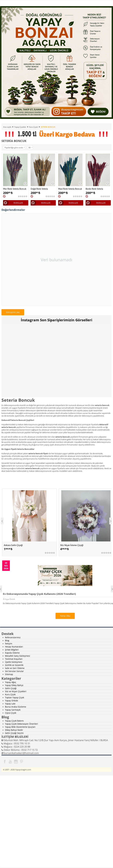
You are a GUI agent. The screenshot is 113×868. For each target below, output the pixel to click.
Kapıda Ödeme (12, 653)
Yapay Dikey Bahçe (14, 685)
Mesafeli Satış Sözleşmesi (18, 656)
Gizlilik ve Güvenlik (14, 665)
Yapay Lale (10, 704)
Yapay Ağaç (11, 682)
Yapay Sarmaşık (13, 710)
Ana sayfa (7, 127)
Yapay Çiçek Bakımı (14, 721)
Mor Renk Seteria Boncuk (15, 189)
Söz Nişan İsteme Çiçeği (72, 545)
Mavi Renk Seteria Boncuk (70, 189)
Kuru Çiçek (33, 127)
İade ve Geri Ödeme (15, 668)
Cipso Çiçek (11, 713)
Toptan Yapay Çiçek (15, 697)
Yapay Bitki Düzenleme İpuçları (20, 727)
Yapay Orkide (12, 701)
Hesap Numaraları (14, 647)
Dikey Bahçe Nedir (14, 730)
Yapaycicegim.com (23, 770)
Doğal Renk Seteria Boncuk (39, 189)
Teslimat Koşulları (14, 659)
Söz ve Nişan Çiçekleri (16, 691)
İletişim (9, 644)
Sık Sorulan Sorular (14, 671)
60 (30, 148)
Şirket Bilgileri (12, 650)
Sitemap (9, 674)
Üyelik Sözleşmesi (14, 662)
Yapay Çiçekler (20, 127)
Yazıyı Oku (65, 616)
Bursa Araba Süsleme (16, 707)
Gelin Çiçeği (11, 688)
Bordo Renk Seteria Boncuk (94, 189)
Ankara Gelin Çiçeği (13, 545)
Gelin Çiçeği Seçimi (14, 733)
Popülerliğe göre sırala (15, 148)
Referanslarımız (13, 637)
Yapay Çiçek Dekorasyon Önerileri (21, 724)
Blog (7, 640)
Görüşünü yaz (13, 312)
